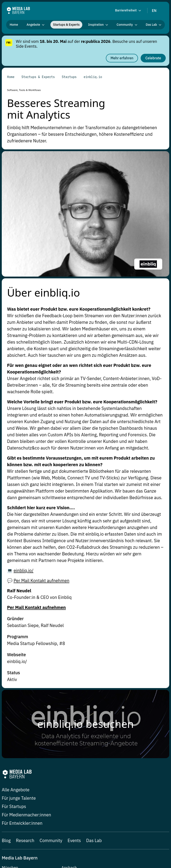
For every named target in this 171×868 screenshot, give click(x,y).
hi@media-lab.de (17, 755)
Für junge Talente (19, 677)
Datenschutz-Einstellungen (34, 835)
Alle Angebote (16, 669)
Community (51, 720)
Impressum (103, 835)
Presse (85, 835)
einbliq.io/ (24, 450)
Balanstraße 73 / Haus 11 (25, 760)
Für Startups (14, 686)
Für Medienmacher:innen (26, 694)
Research (25, 720)
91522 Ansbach (75, 766)
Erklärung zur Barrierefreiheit (25, 843)
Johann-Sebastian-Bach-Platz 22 (91, 760)
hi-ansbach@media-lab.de (85, 755)
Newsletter (67, 835)
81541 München (16, 766)
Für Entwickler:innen (22, 702)
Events (74, 720)
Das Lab (94, 720)
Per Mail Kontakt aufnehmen (41, 460)
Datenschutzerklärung (133, 835)
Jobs (6, 835)
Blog (6, 720)
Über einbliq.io (43, 171)
